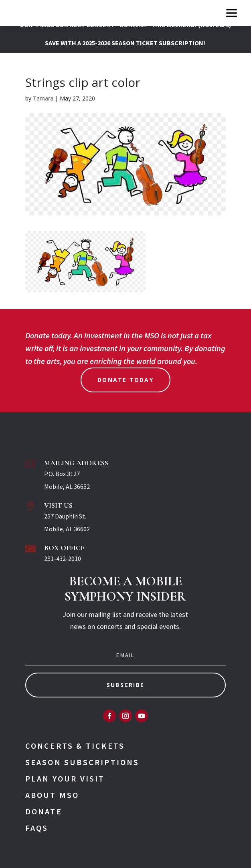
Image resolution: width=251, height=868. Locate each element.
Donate (44, 811)
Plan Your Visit (65, 779)
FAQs (37, 828)
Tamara (43, 98)
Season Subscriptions (82, 762)
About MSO (52, 795)
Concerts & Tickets (75, 746)
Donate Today (125, 380)
